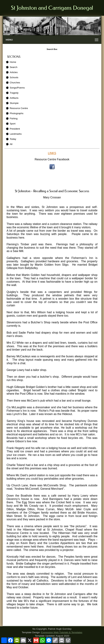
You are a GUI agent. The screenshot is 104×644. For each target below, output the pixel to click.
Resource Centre (19, 108)
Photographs (17, 113)
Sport (13, 124)
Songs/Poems (17, 88)
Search (14, 67)
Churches (15, 83)
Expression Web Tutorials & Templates (62, 632)
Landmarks (16, 134)
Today (13, 139)
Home (13, 62)
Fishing (14, 118)
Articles (14, 72)
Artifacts (14, 98)
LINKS (52, 153)
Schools (14, 77)
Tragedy (14, 93)
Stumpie (14, 103)
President (15, 129)
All (11, 144)
